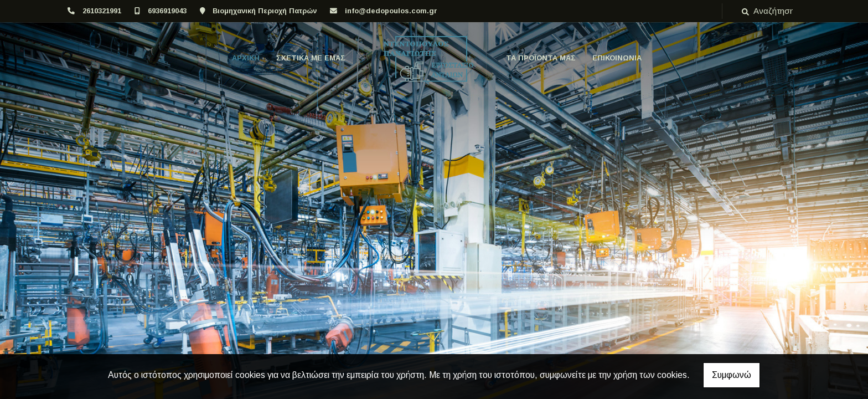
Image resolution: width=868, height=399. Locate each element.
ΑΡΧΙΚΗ (246, 58)
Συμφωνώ (732, 375)
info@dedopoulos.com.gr (391, 11)
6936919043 (167, 11)
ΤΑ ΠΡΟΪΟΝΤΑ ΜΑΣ (541, 58)
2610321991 (102, 11)
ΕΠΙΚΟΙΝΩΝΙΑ (617, 58)
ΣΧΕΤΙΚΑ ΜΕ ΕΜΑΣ (311, 58)
